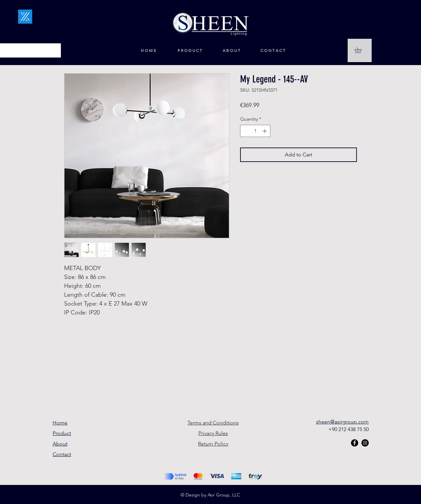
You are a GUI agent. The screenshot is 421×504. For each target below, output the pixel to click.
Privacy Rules (213, 433)
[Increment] (265, 131)
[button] (361, 50)
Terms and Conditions (213, 423)
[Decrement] (245, 131)
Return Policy (213, 444)
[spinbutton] (255, 131)
